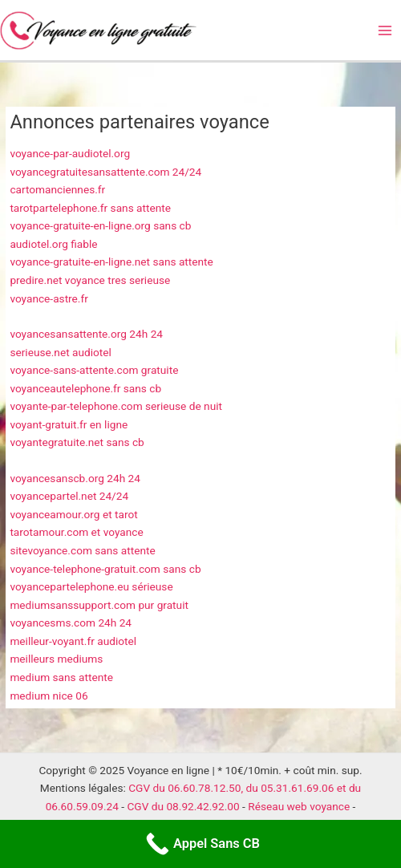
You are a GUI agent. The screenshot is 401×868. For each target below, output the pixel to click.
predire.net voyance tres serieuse (90, 280)
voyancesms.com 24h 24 (71, 623)
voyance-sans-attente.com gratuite (94, 370)
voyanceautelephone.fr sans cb (85, 388)
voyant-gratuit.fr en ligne (69, 424)
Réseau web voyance (299, 806)
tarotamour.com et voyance (76, 532)
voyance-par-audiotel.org (70, 153)
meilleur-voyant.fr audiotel (73, 641)
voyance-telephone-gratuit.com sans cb (105, 569)
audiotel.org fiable (53, 244)
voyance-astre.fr (49, 298)
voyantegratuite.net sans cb (77, 442)
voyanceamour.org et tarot (73, 514)
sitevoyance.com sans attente (82, 550)
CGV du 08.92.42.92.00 (183, 806)
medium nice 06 (49, 696)
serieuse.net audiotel (60, 352)
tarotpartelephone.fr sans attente (90, 208)
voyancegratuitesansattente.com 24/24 (105, 172)
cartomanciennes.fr (57, 189)
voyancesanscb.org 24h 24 (75, 478)
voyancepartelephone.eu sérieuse (91, 586)
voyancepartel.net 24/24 (69, 496)
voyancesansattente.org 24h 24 (86, 334)
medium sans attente (61, 677)
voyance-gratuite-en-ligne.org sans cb (100, 225)
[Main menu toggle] (385, 30)
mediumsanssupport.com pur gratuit (99, 605)
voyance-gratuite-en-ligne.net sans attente (111, 262)
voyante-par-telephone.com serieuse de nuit (116, 406)
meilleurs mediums (56, 659)
